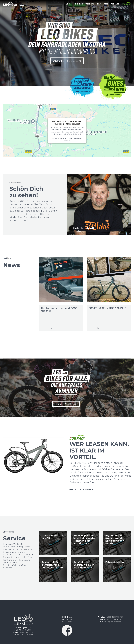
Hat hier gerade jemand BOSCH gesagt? (62, 309)
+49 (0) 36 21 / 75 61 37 (114, 617)
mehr (51, 328)
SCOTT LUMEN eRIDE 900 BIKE (109, 308)
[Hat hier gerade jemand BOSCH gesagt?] (63, 279)
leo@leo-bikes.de (114, 622)
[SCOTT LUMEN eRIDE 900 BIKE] (111, 279)
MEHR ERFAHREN (84, 489)
